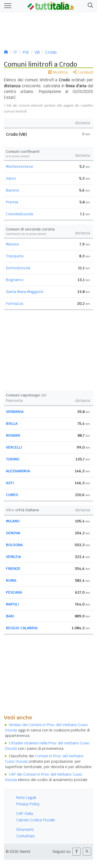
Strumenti (25, 830)
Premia (12, 202)
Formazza (14, 304)
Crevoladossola (19, 214)
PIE (26, 52)
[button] (89, 6)
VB (37, 52)
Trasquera (15, 256)
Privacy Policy (28, 804)
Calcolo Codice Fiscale (36, 820)
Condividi (83, 72)
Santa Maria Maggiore (25, 292)
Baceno (13, 190)
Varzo (11, 178)
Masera (12, 244)
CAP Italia (25, 814)
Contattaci (25, 836)
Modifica (58, 72)
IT (15, 52)
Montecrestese (20, 166)
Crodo (51, 52)
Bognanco (15, 280)
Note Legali (26, 798)
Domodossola (18, 268)
